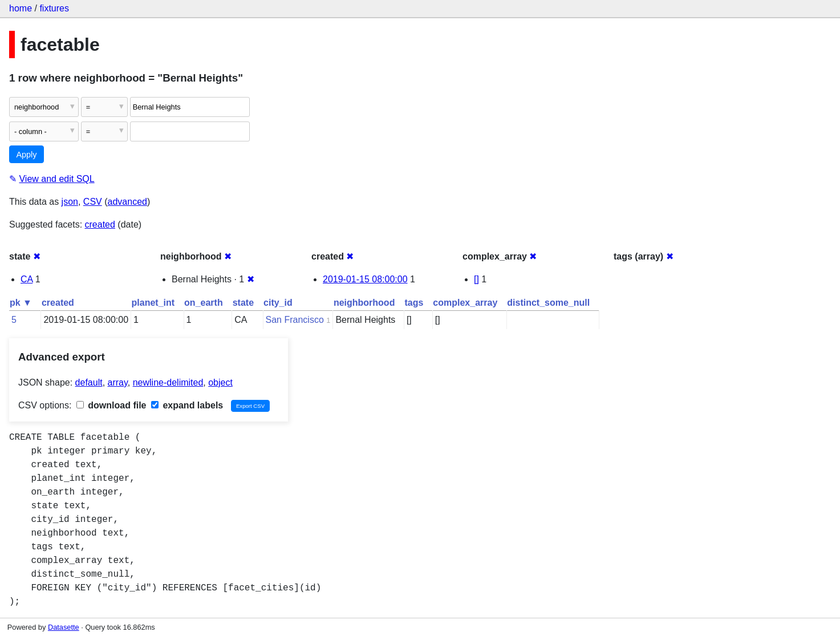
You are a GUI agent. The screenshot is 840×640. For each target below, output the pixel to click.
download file (111, 405)
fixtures (54, 8)
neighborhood (364, 303)
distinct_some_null (548, 303)
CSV (93, 202)
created (100, 224)
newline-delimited (168, 382)
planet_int (153, 303)
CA (27, 279)
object (220, 382)
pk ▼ (21, 303)
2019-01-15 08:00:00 (365, 279)
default (89, 382)
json (70, 202)
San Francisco (295, 320)
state (243, 303)
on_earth (204, 303)
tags (414, 303)
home (21, 8)
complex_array (465, 303)
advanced (127, 202)
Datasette (64, 627)
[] (476, 279)
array (118, 382)
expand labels (187, 405)
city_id (278, 303)
